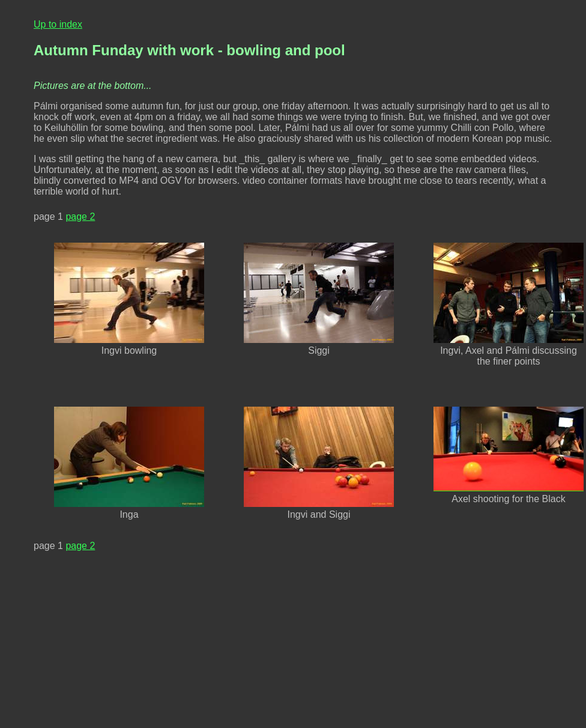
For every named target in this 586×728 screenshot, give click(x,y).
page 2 (80, 217)
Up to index (58, 24)
